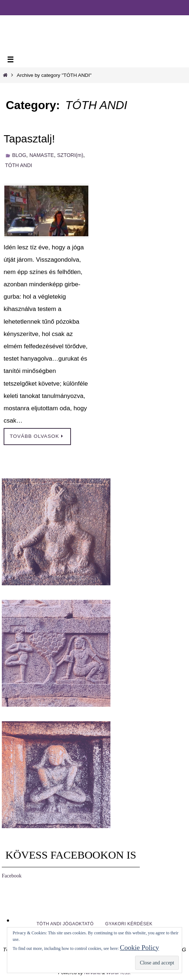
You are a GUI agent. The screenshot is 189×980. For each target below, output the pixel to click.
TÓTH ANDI (19, 165)
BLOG (19, 155)
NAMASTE (42, 155)
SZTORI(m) (70, 155)
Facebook (12, 876)
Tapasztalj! (29, 139)
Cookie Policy (139, 948)
